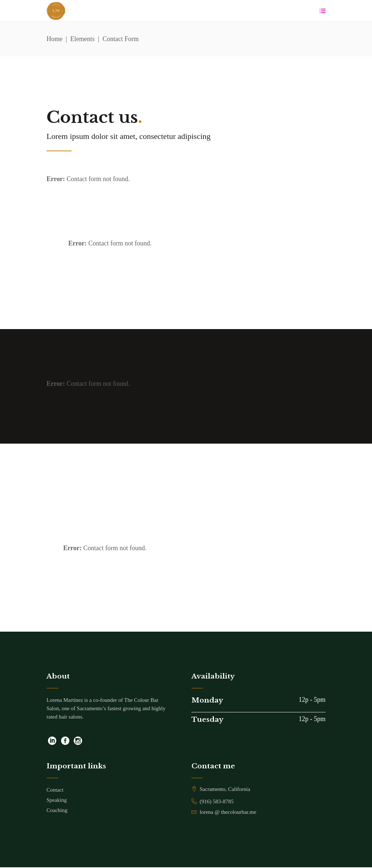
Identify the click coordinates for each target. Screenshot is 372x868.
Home (54, 40)
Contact (55, 790)
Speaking (57, 800)
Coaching (57, 810)
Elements (83, 40)
